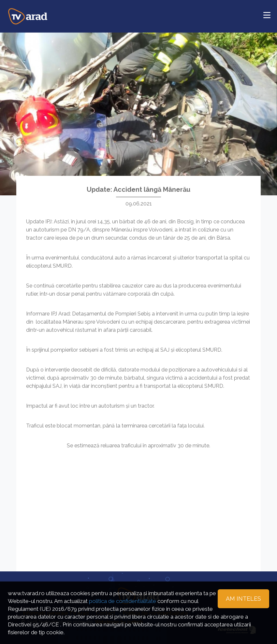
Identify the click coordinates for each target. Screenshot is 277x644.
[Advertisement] (138, 502)
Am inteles (243, 599)
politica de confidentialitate (123, 601)
